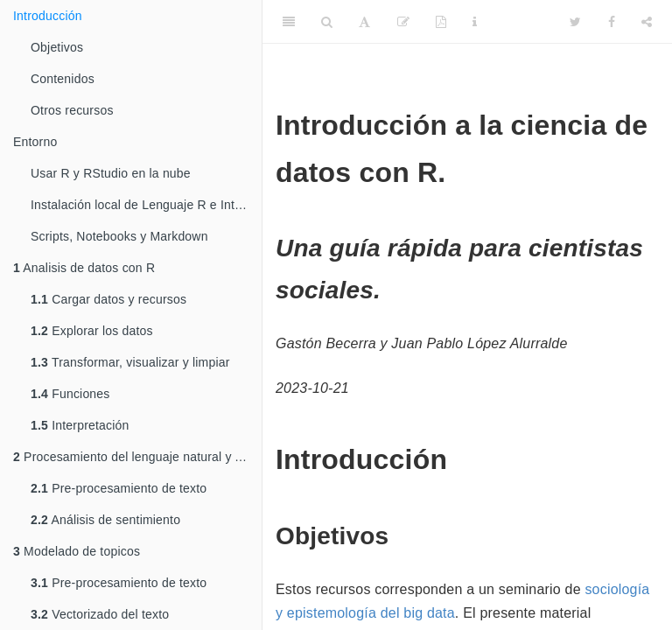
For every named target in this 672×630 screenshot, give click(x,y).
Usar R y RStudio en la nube (111, 173)
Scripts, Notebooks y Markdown (119, 236)
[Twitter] (575, 22)
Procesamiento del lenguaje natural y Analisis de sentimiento (137, 457)
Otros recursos (72, 110)
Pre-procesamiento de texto (119, 488)
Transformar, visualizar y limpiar (130, 362)
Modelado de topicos (77, 551)
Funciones (70, 394)
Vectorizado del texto (100, 614)
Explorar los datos (92, 331)
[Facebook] (612, 22)
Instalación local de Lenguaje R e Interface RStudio (146, 205)
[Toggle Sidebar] (289, 22)
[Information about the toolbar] (475, 22)
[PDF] (441, 22)
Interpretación (80, 425)
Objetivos (57, 47)
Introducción (48, 16)
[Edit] (403, 22)
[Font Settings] (364, 22)
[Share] (647, 22)
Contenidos (63, 79)
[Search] (327, 22)
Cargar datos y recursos (108, 299)
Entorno (35, 142)
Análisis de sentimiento (105, 520)
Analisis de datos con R (84, 268)
